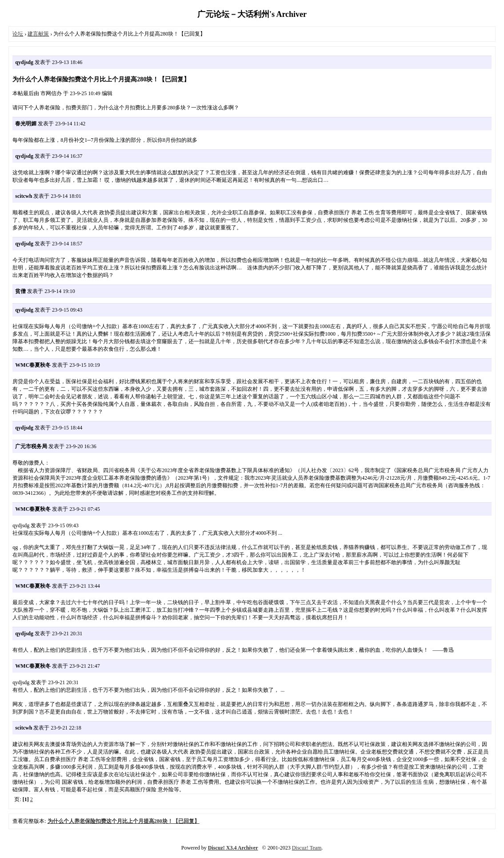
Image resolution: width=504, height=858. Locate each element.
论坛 (18, 34)
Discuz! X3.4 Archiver (233, 848)
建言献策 (38, 34)
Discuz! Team (307, 848)
